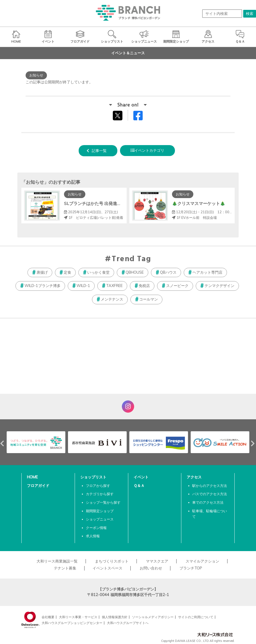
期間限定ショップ (100, 511)
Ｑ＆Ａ (139, 486)
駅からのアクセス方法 (210, 486)
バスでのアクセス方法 (210, 494)
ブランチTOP (191, 568)
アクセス (194, 477)
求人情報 (93, 536)
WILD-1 (83, 286)
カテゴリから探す (100, 494)
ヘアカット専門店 (207, 272)
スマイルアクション (202, 561)
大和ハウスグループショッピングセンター (72, 623)
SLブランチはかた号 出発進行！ (95, 203)
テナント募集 (65, 568)
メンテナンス (112, 299)
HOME (32, 477)
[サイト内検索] (222, 14)
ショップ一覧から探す (103, 502)
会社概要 (48, 617)
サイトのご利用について (196, 617)
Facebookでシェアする (141, 117)
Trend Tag (131, 259)
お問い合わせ (151, 568)
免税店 (144, 286)
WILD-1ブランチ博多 (43, 286)
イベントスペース (107, 568)
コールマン (149, 299)
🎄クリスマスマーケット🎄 (199, 203)
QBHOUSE (135, 272)
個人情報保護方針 (115, 617)
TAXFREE (114, 286)
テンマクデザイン (219, 286)
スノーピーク (177, 286)
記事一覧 (99, 151)
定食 (67, 272)
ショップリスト (93, 477)
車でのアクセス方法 (208, 502)
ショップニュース (100, 519)
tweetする (118, 115)
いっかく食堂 (98, 272)
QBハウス (168, 272)
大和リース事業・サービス (78, 617)
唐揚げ (42, 272)
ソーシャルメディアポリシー (153, 617)
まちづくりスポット (112, 561)
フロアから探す (98, 486)
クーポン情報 (96, 528)
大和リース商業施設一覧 (57, 561)
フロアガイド (38, 486)
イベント (141, 477)
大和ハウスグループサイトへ (128, 623)
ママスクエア (157, 561)
